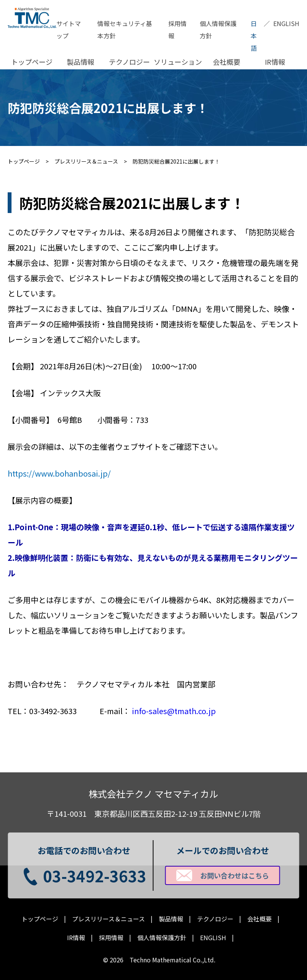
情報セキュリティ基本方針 (125, 29)
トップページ (32, 62)
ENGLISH (286, 23)
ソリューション (178, 62)
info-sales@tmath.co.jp (174, 711)
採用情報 (177, 29)
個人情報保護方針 (218, 29)
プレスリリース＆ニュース (108, 919)
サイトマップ (69, 29)
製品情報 (80, 62)
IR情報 (275, 62)
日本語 (254, 36)
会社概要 (227, 62)
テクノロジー (129, 62)
